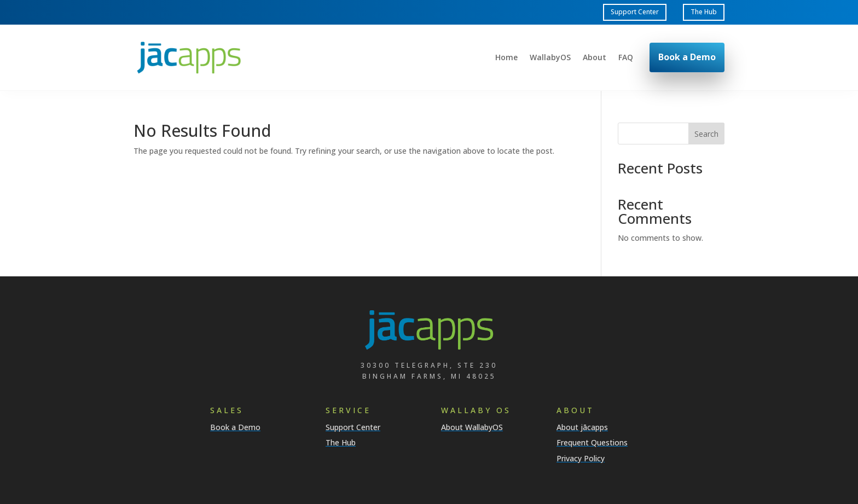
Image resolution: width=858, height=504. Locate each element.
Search (706, 134)
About (595, 58)
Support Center (635, 12)
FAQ (626, 58)
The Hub (704, 12)
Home (506, 58)
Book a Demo (687, 57)
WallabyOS (550, 58)
